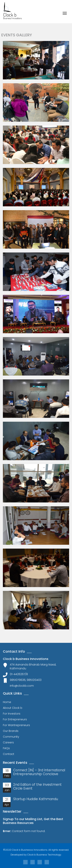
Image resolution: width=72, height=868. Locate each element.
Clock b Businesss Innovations (30, 850)
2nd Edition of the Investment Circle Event (37, 786)
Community (11, 737)
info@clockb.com (22, 686)
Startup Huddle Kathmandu (36, 799)
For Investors (12, 714)
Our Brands (11, 731)
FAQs (6, 748)
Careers (8, 742)
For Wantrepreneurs (16, 725)
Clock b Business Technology (44, 855)
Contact (9, 754)
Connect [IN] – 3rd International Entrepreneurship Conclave (39, 772)
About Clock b (13, 708)
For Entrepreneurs (15, 719)
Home (7, 702)
